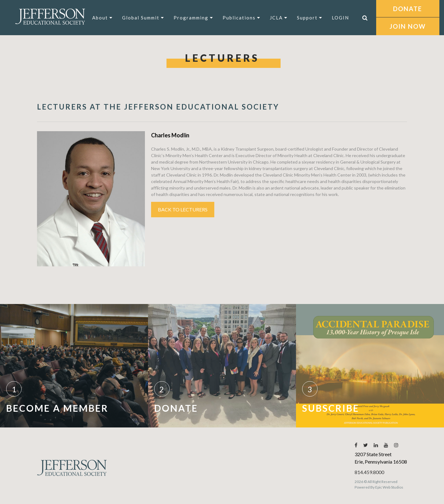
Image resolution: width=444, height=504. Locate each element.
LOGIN (340, 18)
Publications (242, 18)
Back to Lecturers (183, 209)
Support (310, 18)
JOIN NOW (408, 26)
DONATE (408, 9)
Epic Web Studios (389, 487)
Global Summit (143, 18)
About (103, 18)
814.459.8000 (369, 472)
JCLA (279, 18)
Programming (193, 18)
